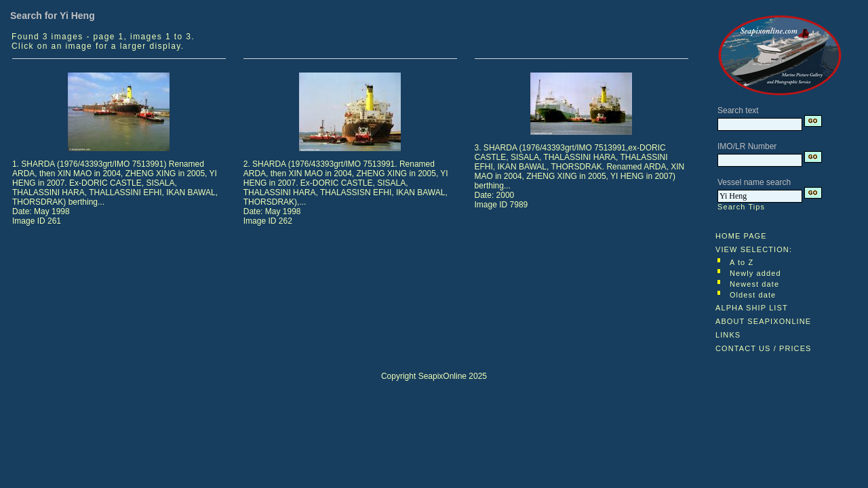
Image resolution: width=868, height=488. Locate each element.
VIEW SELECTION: (754, 249)
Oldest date (753, 295)
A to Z (742, 262)
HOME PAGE (741, 236)
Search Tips (741, 207)
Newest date (754, 284)
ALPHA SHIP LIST (752, 308)
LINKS (728, 335)
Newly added (755, 273)
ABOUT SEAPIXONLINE (763, 321)
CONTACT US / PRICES (764, 348)
